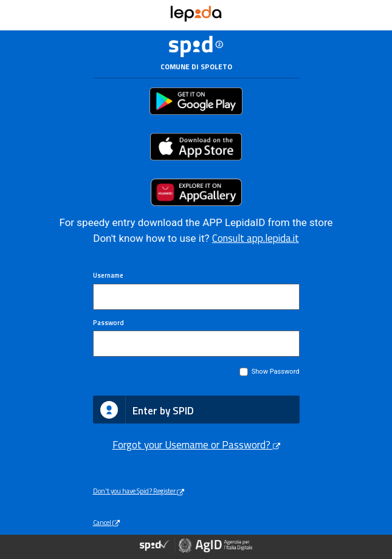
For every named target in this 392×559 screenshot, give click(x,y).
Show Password (276, 372)
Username (108, 275)
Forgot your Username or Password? (196, 445)
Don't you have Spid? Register (139, 491)
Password (108, 323)
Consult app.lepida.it (256, 238)
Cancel (106, 522)
